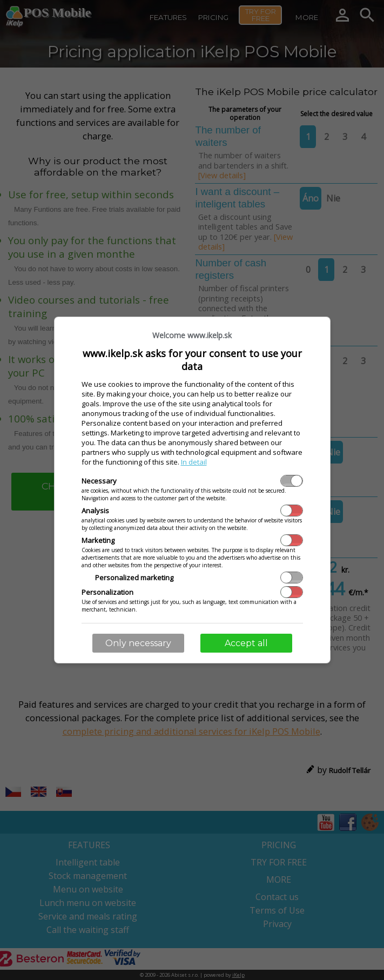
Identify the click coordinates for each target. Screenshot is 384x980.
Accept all (246, 643)
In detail (194, 462)
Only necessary (138, 643)
